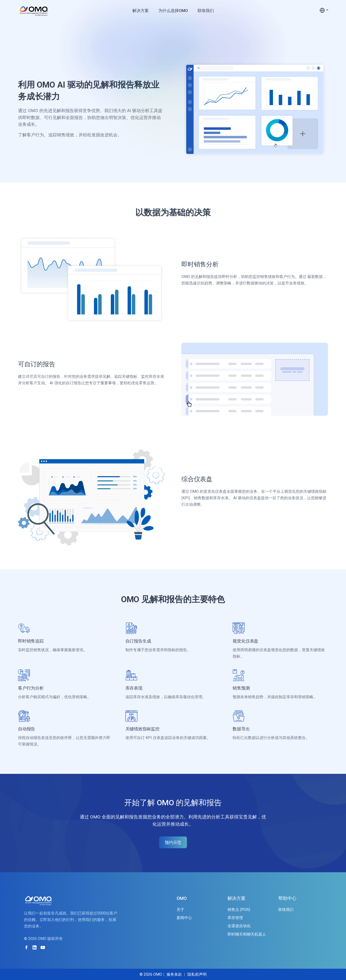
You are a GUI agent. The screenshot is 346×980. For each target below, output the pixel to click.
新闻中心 (184, 918)
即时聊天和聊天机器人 (247, 934)
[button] (324, 10)
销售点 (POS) (239, 910)
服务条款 (174, 974)
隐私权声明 (197, 974)
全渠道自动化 (239, 926)
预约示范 (173, 842)
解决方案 (141, 11)
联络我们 (206, 11)
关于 (180, 910)
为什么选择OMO (173, 11)
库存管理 (235, 918)
